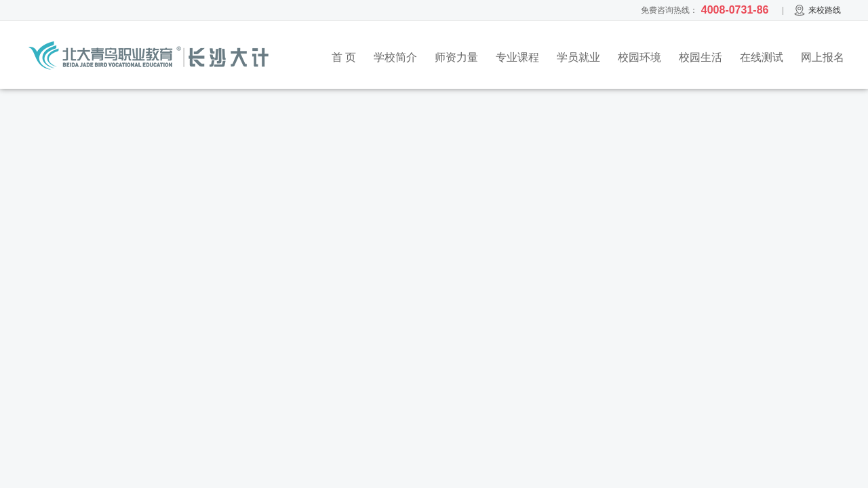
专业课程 (517, 57)
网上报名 (823, 57)
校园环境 (639, 57)
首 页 (344, 57)
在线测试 (762, 57)
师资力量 (456, 57)
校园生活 (701, 57)
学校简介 (395, 57)
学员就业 (578, 57)
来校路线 (817, 10)
